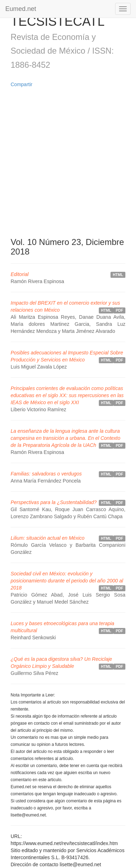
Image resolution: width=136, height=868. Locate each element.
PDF (120, 310)
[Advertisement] (68, 163)
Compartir (21, 84)
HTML (118, 275)
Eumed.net (21, 9)
